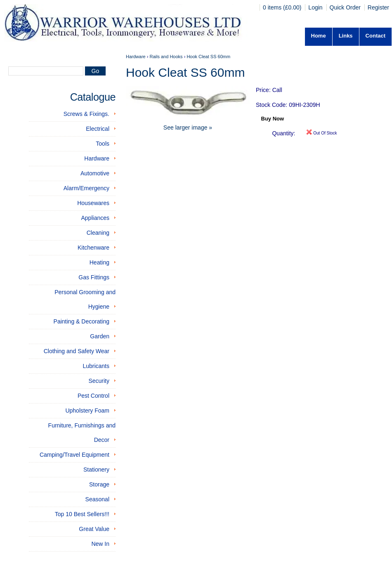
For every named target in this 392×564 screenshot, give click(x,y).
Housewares (93, 203)
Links (346, 36)
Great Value (94, 529)
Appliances (96, 218)
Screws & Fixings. (86, 114)
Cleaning (98, 233)
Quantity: (283, 133)
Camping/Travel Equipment (74, 455)
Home (319, 36)
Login (315, 7)
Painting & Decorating (81, 321)
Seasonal (97, 499)
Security (99, 381)
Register (378, 7)
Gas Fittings (94, 277)
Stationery (96, 470)
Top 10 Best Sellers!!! (82, 514)
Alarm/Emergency (86, 188)
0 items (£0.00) (283, 7)
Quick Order (345, 7)
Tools (103, 144)
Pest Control (93, 396)
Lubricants (96, 366)
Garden (100, 336)
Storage (99, 484)
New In (100, 544)
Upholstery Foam (87, 411)
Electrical (98, 129)
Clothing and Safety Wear (77, 351)
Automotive (95, 173)
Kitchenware (93, 248)
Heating (99, 262)
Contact (375, 36)
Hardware (97, 158)
